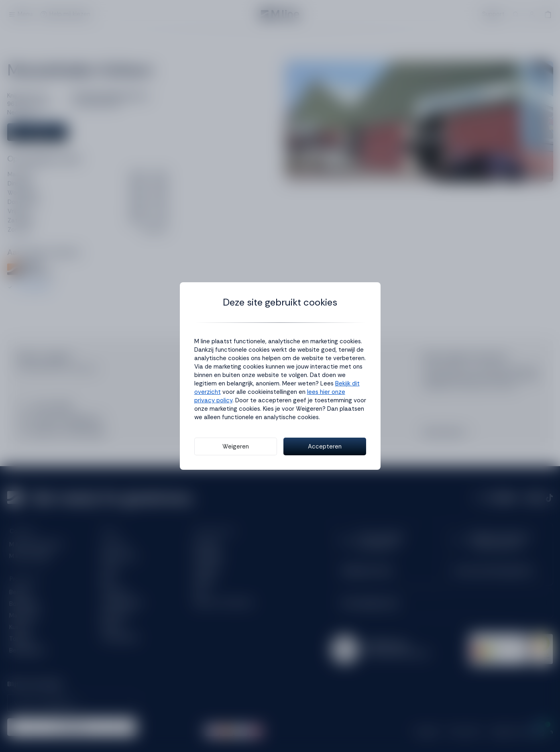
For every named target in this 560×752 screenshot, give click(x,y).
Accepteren (325, 446)
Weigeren (236, 446)
